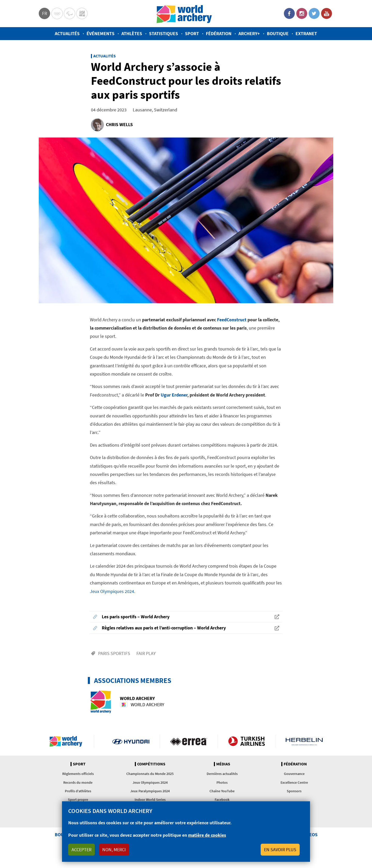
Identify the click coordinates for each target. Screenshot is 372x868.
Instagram (302, 13)
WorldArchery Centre (82, 13)
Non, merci (114, 850)
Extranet (306, 33)
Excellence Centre (294, 782)
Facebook (289, 13)
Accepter (82, 850)
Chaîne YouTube (222, 791)
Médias (223, 764)
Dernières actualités (222, 774)
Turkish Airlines (247, 741)
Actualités (67, 33)
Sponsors (294, 791)
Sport (192, 33)
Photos (222, 782)
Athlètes (132, 33)
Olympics (57, 13)
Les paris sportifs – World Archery (136, 617)
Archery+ (249, 33)
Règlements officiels (78, 774)
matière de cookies (207, 835)
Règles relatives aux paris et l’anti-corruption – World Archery (164, 628)
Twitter (314, 13)
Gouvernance (294, 774)
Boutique (278, 33)
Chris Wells (119, 124)
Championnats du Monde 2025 (150, 774)
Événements (100, 33)
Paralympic (69, 13)
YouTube (327, 13)
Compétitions (151, 764)
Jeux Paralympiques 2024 (150, 791)
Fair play (146, 653)
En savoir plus (280, 850)
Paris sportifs (114, 653)
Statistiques (164, 33)
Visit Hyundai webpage (131, 741)
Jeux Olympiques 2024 (112, 591)
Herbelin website (304, 741)
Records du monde (78, 782)
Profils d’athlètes (78, 791)
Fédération (219, 33)
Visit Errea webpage (189, 741)
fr (45, 13)
